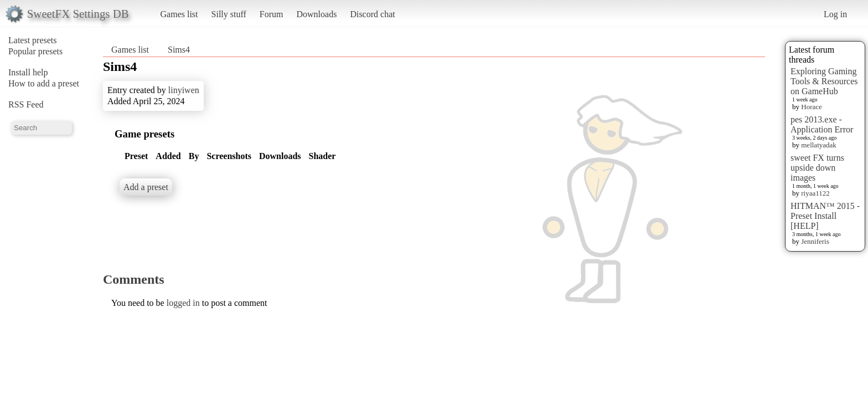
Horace (812, 107)
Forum (272, 14)
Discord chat (372, 14)
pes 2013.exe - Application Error (822, 124)
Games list (179, 14)
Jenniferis (815, 241)
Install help (28, 72)
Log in (835, 14)
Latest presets (33, 40)
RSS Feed (26, 104)
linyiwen (184, 90)
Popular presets (35, 51)
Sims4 (179, 50)
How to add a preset (44, 83)
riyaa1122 (815, 193)
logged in (183, 303)
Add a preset (146, 187)
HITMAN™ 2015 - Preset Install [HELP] (825, 216)
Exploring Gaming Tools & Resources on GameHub (824, 81)
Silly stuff (229, 14)
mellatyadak (819, 145)
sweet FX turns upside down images (817, 168)
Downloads (316, 14)
